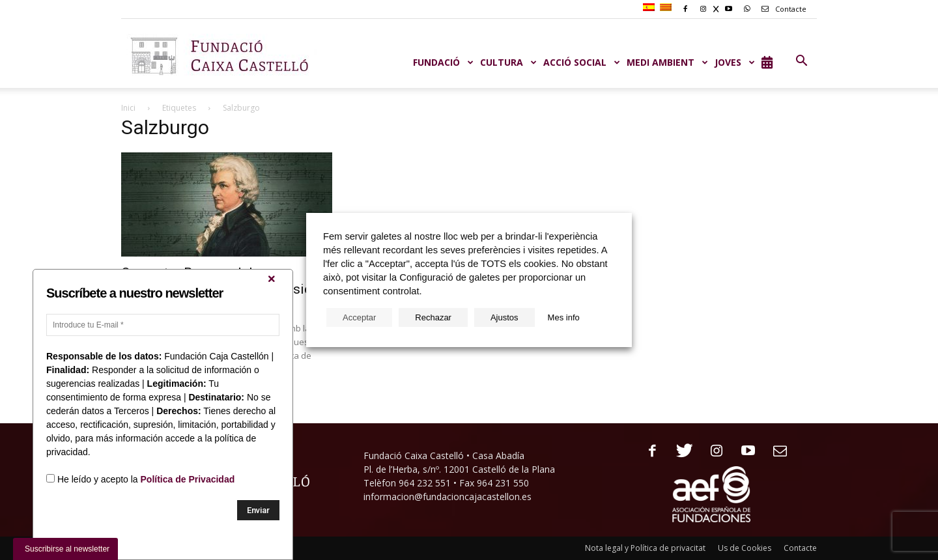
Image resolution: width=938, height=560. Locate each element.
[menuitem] (650, 8)
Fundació (443, 62)
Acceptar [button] (359, 317)
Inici (128, 108)
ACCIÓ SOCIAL (582, 62)
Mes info (564, 317)
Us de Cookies (745, 548)
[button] (801, 61)
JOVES (735, 62)
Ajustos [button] (505, 317)
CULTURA (508, 62)
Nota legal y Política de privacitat (645, 548)
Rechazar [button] (433, 317)
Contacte (782, 9)
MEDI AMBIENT (667, 62)
